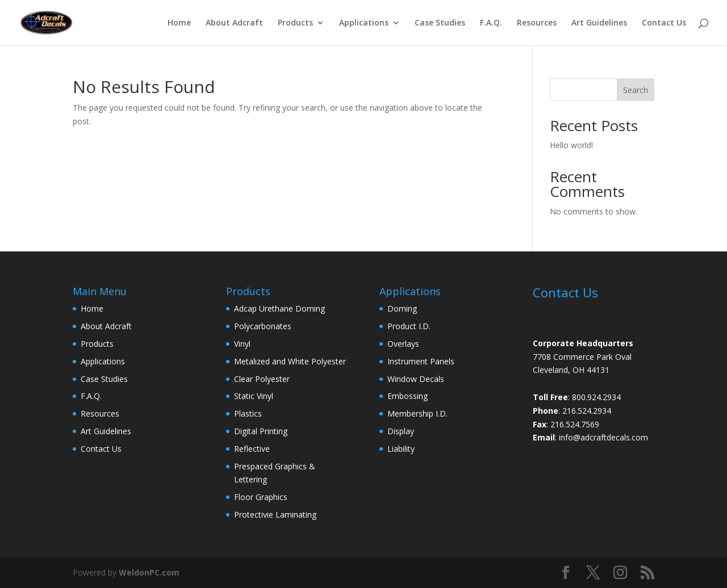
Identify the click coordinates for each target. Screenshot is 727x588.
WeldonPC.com (149, 572)
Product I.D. (409, 326)
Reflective (252, 449)
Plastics (248, 413)
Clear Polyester (262, 379)
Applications (364, 23)
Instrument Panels (421, 361)
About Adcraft (234, 23)
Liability (401, 449)
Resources (537, 23)
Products (295, 23)
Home (179, 23)
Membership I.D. (417, 413)
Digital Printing (261, 431)
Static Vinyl (254, 396)
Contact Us (664, 23)
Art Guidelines (599, 23)
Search (636, 90)
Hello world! (571, 145)
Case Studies (440, 23)
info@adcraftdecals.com (603, 437)
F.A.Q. (491, 23)
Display (401, 431)
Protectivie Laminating (275, 514)
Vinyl (242, 344)
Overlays (403, 344)
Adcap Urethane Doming (279, 308)
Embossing (408, 396)
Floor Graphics (261, 497)
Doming (402, 308)
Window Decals (416, 379)
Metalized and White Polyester (290, 361)
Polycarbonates (263, 326)
